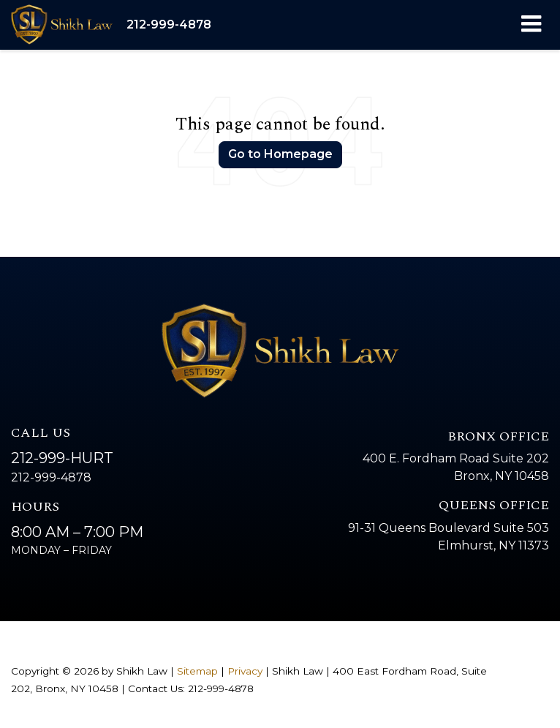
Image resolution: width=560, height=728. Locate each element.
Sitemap (197, 671)
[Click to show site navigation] (531, 25)
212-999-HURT (62, 458)
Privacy (245, 671)
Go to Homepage (280, 154)
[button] (169, 25)
